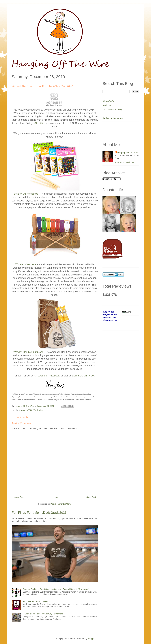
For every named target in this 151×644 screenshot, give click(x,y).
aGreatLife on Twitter (83, 376)
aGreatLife (39, 123)
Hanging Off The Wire (128, 153)
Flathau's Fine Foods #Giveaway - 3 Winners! (43, 614)
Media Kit (107, 105)
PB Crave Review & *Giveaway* (37, 601)
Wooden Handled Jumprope (28, 352)
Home (55, 497)
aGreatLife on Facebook (47, 376)
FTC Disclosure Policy (112, 110)
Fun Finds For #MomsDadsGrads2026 (39, 513)
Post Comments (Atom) (61, 504)
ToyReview (38, 410)
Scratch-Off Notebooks (26, 194)
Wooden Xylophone (26, 264)
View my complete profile (126, 162)
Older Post (91, 497)
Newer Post (19, 497)
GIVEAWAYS (108, 101)
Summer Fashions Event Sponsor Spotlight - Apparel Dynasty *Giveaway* (56, 589)
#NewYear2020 (26, 410)
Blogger (91, 639)
